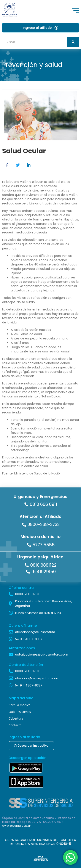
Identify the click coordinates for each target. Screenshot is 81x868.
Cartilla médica (20, 705)
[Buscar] (35, 42)
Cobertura (16, 718)
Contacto (15, 725)
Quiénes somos (20, 712)
